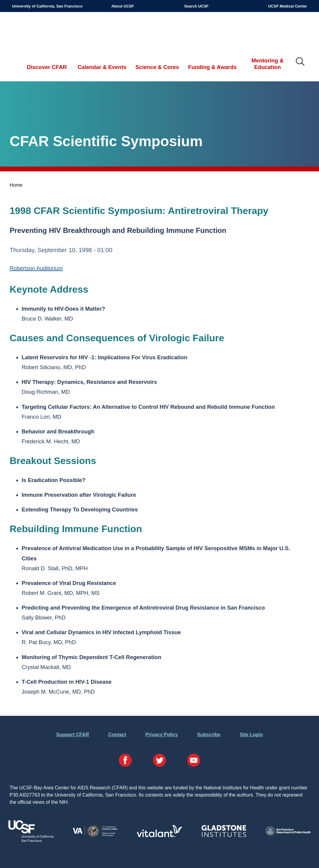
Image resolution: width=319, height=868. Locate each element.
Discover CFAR (47, 67)
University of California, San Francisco (47, 6)
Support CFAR (73, 735)
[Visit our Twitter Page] (159, 761)
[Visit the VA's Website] (95, 836)
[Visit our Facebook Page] (125, 761)
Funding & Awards (212, 67)
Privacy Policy (162, 735)
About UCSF (123, 6)
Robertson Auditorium (36, 268)
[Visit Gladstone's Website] (224, 836)
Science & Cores (157, 67)
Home (16, 185)
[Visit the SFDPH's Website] (288, 834)
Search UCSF (196, 6)
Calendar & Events (102, 67)
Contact (117, 735)
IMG (300, 62)
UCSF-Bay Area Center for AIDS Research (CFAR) (43, 32)
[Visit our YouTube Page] (194, 761)
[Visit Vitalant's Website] (159, 835)
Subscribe (209, 735)
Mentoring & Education (267, 64)
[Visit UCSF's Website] (31, 840)
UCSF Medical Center (288, 6)
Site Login (251, 735)
